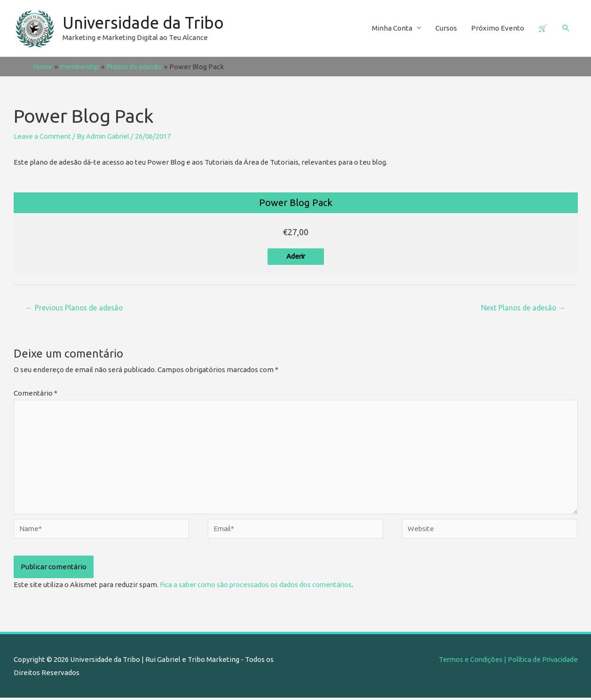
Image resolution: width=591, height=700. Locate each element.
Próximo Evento (498, 28)
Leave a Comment (43, 136)
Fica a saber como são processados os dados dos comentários (258, 586)
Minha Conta (392, 28)
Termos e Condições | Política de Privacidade (506, 661)
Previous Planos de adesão (75, 308)
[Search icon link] (566, 28)
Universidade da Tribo (144, 23)
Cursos (446, 28)
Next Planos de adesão (522, 308)
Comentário (35, 393)
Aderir (295, 257)
